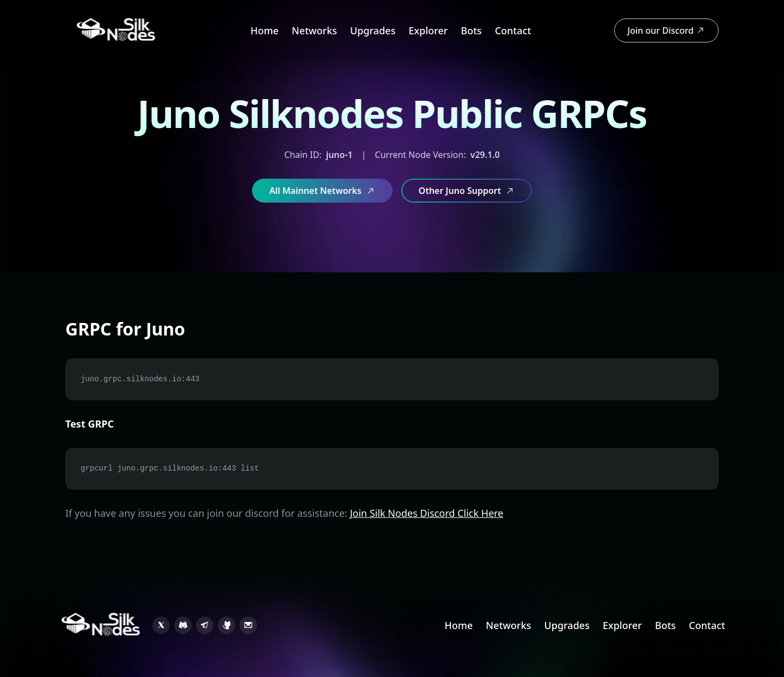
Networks (314, 31)
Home (265, 31)
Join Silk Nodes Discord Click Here (427, 513)
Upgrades (373, 31)
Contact (513, 31)
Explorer (428, 31)
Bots (471, 31)
